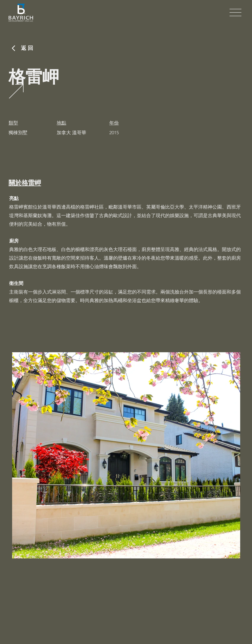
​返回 (28, 48)
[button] (235, 13)
